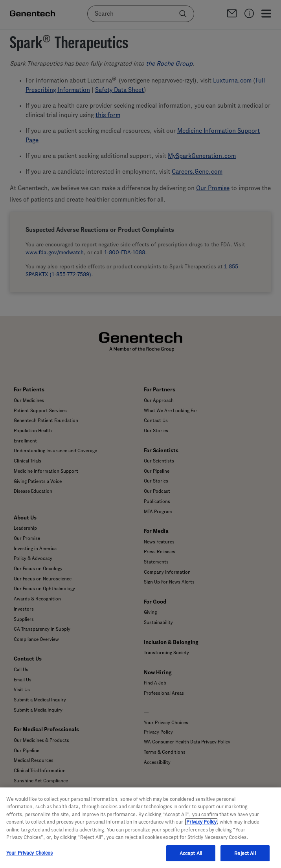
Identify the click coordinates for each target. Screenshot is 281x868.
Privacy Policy (201, 826)
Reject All (245, 858)
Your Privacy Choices (30, 857)
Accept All (191, 858)
